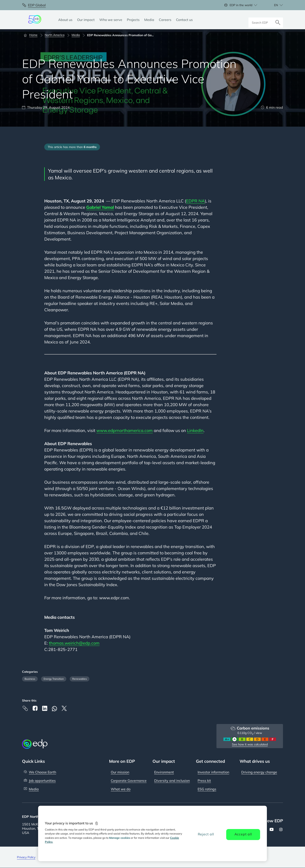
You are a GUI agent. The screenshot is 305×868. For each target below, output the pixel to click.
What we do (121, 789)
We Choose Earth (42, 772)
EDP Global (37, 5)
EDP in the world (241, 5)
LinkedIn (195, 430)
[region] (152, 833)
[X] (64, 708)
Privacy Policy (26, 857)
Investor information (213, 772)
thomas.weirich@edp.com (74, 643)
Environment (164, 772)
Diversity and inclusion (172, 781)
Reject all (206, 834)
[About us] (65, 20)
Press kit (204, 781)
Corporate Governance (129, 781)
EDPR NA (195, 201)
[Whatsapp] (54, 709)
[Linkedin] (45, 708)
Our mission (120, 772)
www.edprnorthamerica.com (125, 430)
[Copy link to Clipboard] (25, 708)
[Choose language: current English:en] (274, 5)
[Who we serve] (111, 20)
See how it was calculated (250, 744)
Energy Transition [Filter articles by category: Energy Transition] (54, 679)
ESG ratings (207, 789)
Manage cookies (120, 838)
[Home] (33, 35)
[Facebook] (35, 708)
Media (34, 789)
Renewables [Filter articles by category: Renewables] (80, 679)
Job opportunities (42, 781)
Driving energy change (259, 772)
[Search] (278, 20)
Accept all (243, 834)
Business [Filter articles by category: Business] (30, 679)
